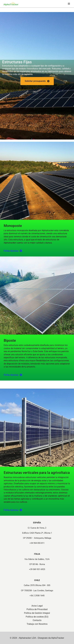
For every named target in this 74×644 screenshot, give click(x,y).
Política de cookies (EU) (37, 617)
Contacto (37, 620)
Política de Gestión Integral (37, 613)
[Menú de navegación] (69, 4)
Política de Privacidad (37, 609)
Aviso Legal (37, 606)
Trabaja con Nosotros (37, 624)
